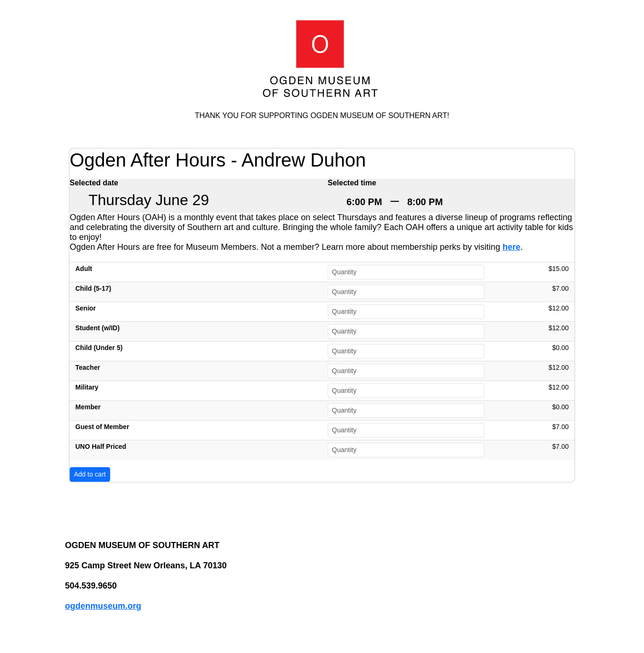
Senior (86, 308)
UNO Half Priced (101, 446)
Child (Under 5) (99, 348)
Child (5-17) (93, 288)
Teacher (88, 367)
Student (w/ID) (97, 328)
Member (88, 407)
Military (87, 387)
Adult (84, 269)
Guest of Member (102, 427)
